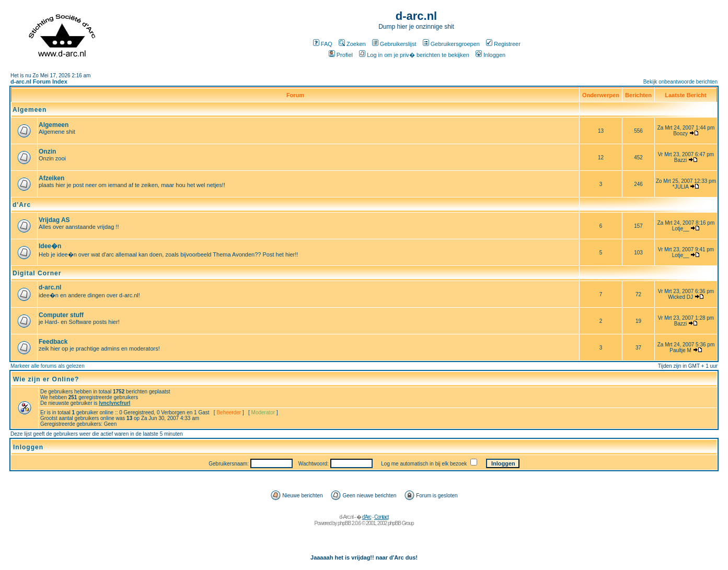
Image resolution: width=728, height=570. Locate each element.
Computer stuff (61, 315)
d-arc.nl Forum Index (39, 82)
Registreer (503, 44)
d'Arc (22, 205)
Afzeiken (51, 178)
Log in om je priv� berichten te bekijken (414, 55)
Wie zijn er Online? (46, 379)
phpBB (344, 523)
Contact (381, 517)
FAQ (323, 44)
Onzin (47, 152)
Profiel (341, 55)
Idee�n (50, 246)
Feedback (53, 342)
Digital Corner (37, 273)
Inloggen (490, 55)
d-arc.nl (50, 287)
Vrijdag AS (54, 220)
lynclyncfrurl (114, 403)
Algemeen (30, 110)
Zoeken (352, 44)
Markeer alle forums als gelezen (48, 366)
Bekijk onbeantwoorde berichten (680, 82)
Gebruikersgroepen (451, 44)
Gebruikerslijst (394, 44)
